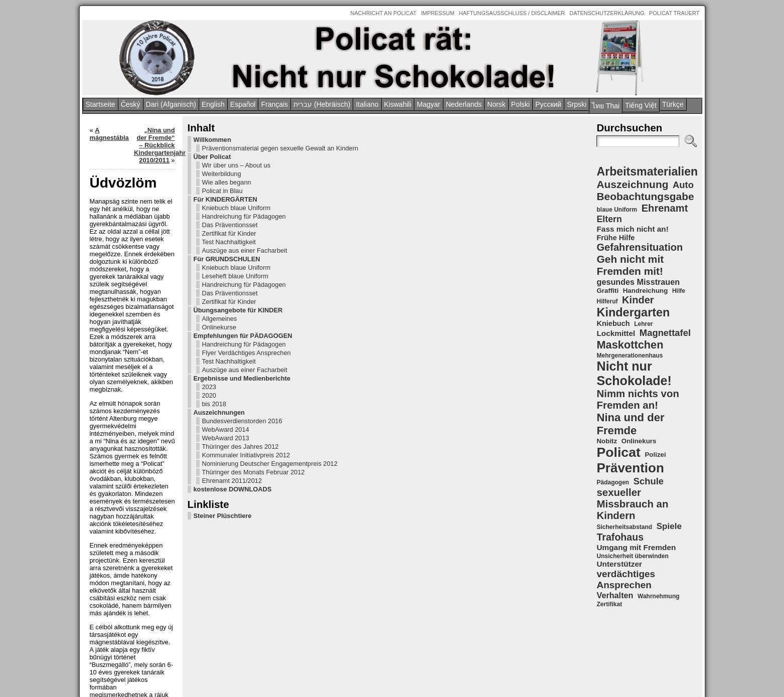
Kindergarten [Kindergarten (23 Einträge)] (633, 312)
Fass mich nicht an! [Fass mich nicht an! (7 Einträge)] (632, 229)
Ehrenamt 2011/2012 (132, 601)
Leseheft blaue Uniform (135, 306)
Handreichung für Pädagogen (126, 235)
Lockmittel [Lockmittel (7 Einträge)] (616, 333)
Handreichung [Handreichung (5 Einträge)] (646, 291)
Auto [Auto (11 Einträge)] (683, 185)
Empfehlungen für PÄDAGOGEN (121, 385)
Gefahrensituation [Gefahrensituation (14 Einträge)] (640, 247)
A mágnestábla (218, 130)
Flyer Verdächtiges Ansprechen (128, 417)
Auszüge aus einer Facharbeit (128, 277)
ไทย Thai (606, 106)
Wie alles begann (126, 197)
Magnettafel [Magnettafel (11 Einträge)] (665, 333)
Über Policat (112, 172)
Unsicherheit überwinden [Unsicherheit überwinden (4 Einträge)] (632, 556)
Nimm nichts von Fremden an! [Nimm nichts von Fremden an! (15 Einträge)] (638, 399)
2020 (109, 478)
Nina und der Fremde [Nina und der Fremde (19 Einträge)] (630, 424)
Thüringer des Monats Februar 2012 (133, 589)
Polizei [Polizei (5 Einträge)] (655, 455)
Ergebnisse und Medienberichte (117, 457)
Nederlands (464, 104)
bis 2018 (114, 487)
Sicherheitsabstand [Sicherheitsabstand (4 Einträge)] (624, 527)
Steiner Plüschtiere (122, 636)
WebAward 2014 (125, 520)
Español (243, 104)
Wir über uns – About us (136, 180)
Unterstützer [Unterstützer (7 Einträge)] (619, 564)
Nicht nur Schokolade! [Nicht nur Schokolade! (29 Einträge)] (634, 373)
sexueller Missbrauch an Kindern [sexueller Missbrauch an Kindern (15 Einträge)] (632, 504)
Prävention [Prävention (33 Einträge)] (630, 468)
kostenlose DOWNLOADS (132, 609)
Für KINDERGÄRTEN (125, 214)
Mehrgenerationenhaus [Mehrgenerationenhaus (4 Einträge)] (630, 356)
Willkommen (112, 140)
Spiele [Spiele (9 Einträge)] (669, 526)
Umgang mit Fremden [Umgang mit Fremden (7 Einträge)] (636, 547)
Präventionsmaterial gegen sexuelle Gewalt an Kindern (139, 156)
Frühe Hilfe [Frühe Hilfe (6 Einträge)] (615, 238)
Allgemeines (119, 364)
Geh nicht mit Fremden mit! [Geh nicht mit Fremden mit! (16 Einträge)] (630, 265)
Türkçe (673, 104)
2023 (109, 470)
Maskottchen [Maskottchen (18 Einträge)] (630, 345)
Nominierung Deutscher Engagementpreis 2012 (135, 573)
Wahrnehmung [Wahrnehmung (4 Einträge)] (659, 596)
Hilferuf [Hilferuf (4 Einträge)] (607, 301)
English (213, 104)
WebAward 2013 (125, 528)
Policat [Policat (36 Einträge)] (618, 452)
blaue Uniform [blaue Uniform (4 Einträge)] (617, 210)
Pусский (548, 104)
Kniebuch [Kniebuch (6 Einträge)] (613, 323)
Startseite (101, 104)
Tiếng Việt (641, 105)
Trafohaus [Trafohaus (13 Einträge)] (620, 537)
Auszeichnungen (119, 495)
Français (274, 104)
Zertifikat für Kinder (129, 256)
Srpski (577, 104)
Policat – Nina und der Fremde (388, 659)
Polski (520, 104)
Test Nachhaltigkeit (129, 265)
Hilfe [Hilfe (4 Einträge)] (679, 291)
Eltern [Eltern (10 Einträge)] (609, 219)
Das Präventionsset (130, 247)
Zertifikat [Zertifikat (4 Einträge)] (609, 604)
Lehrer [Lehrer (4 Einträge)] (643, 324)
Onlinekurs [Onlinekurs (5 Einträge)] (639, 441)
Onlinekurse (119, 372)
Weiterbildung (121, 189)
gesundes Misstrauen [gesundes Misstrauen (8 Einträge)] (638, 282)
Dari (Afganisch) (171, 104)
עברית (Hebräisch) (322, 104)
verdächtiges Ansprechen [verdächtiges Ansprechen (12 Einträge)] (626, 579)
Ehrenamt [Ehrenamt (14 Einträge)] (665, 208)
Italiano (367, 104)
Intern (377, 680)
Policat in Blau (122, 206)
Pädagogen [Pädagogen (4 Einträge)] (613, 482)
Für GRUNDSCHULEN (127, 289)
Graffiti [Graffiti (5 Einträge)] (607, 291)
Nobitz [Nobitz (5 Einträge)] (607, 441)
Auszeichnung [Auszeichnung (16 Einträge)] (632, 184)
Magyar (429, 104)
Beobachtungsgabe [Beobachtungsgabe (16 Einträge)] (645, 196)
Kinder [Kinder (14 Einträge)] (638, 300)
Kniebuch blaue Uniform (136, 223)
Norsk (496, 104)
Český (131, 104)
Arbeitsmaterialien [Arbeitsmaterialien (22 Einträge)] (647, 171)
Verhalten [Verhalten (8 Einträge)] (615, 595)
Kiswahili (398, 104)
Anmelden (401, 680)
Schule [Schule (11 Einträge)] (649, 481)
